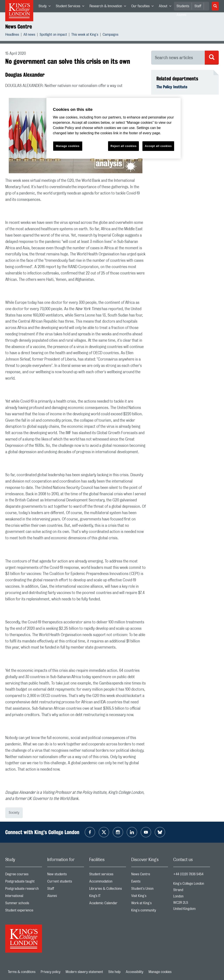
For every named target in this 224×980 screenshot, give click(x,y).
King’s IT (108, 897)
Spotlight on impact (53, 35)
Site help (114, 972)
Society (14, 813)
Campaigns (110, 35)
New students (66, 875)
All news (29, 35)
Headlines (12, 35)
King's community (150, 911)
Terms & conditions (22, 972)
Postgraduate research (24, 890)
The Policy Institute (172, 87)
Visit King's (150, 897)
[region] (114, 128)
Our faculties (144, 7)
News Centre (19, 27)
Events (150, 882)
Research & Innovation (109, 7)
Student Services (71, 7)
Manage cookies (160, 972)
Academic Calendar (108, 904)
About (166, 7)
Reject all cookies (123, 146)
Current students (66, 882)
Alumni (66, 897)
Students (183, 6)
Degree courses (24, 875)
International (24, 897)
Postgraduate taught (24, 882)
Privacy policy (51, 972)
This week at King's (85, 35)
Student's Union (150, 890)
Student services (108, 875)
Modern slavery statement (84, 972)
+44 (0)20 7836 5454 (188, 874)
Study (46, 7)
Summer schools (24, 904)
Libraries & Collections (108, 890)
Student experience (24, 911)
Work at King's (150, 904)
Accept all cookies (158, 146)
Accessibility (135, 972)
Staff (198, 6)
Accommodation (108, 882)
